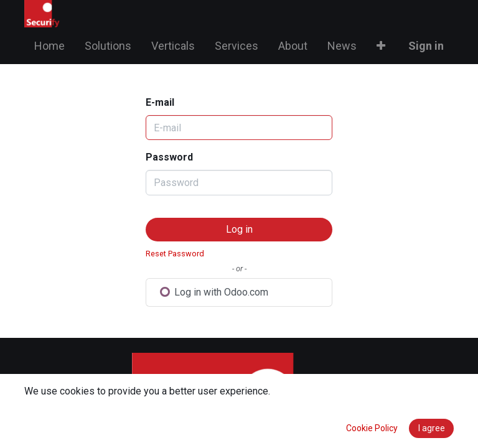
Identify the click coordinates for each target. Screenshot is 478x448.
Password (169, 157)
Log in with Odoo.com (214, 292)
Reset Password (175, 254)
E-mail (160, 102)
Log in (239, 229)
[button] (381, 46)
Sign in (426, 46)
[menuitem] (49, 46)
